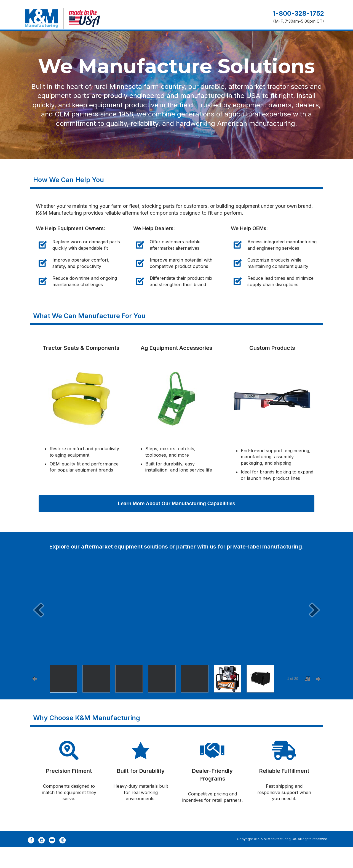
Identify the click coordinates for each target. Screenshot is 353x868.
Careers (268, 44)
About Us (238, 44)
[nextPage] (319, 700)
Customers (165, 44)
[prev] (39, 631)
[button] (176, 525)
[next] (314, 631)
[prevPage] (34, 700)
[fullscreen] (307, 700)
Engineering (98, 44)
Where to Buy (202, 44)
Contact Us (300, 44)
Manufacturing (57, 44)
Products (132, 44)
